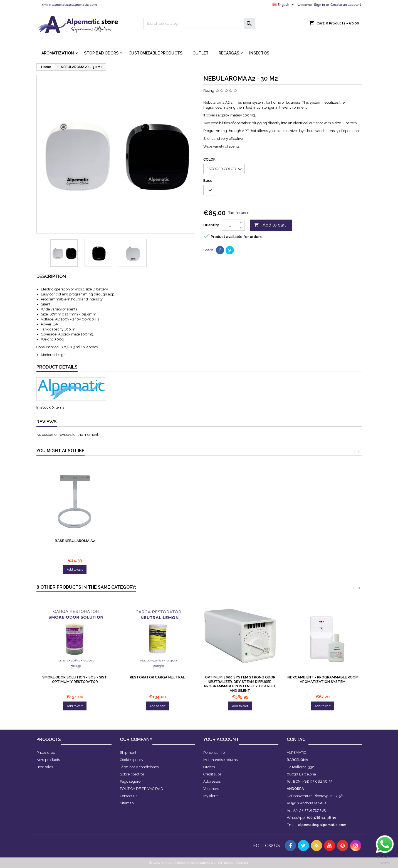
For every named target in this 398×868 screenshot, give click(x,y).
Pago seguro (130, 781)
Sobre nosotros (132, 774)
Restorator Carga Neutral (157, 677)
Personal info (214, 753)
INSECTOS (259, 53)
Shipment (128, 753)
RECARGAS (229, 53)
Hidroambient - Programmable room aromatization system (323, 679)
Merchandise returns (220, 760)
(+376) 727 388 (314, 810)
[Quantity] (230, 225)
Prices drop (46, 753)
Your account (221, 739)
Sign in (319, 5)
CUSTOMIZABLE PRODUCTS (155, 53)
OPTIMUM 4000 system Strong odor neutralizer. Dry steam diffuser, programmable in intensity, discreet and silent (240, 684)
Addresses (212, 781)
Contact (298, 739)
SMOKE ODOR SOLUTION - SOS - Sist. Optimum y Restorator (75, 679)
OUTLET (201, 53)
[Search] (199, 23)
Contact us (128, 796)
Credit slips (212, 774)
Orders (209, 767)
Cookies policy (132, 760)
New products (48, 760)
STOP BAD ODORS (101, 53)
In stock (44, 407)
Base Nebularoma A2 (75, 541)
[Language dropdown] (284, 5)
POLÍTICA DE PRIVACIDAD (142, 789)
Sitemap (127, 803)
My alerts (211, 796)
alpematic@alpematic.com (74, 5)
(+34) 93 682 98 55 (317, 781)
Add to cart (270, 225)
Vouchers (211, 789)
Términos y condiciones (139, 767)
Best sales (45, 767)
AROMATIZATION (58, 53)
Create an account (346, 5)
